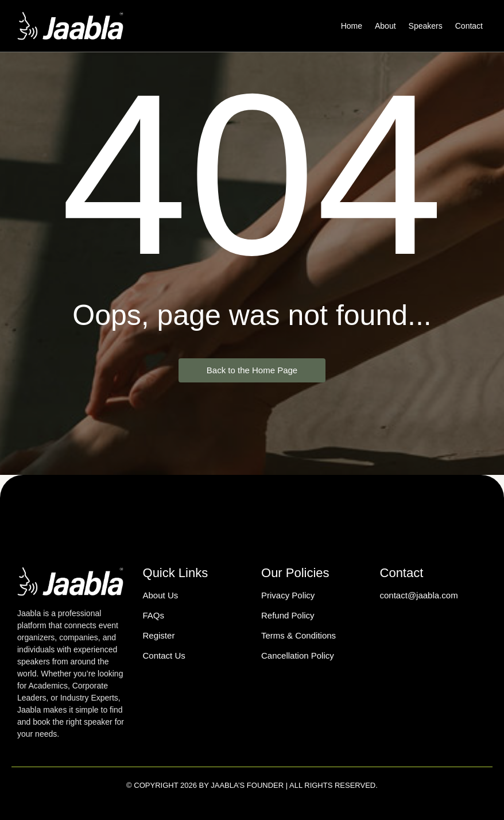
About (385, 26)
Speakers (426, 26)
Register (159, 635)
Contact (469, 26)
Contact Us (164, 655)
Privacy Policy (288, 595)
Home (352, 26)
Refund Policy (288, 615)
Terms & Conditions (298, 635)
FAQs (154, 615)
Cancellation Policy (298, 655)
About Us (161, 595)
